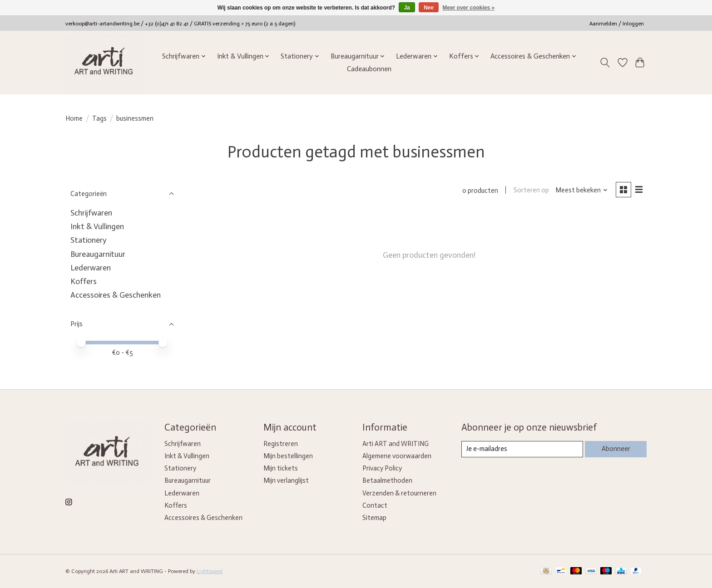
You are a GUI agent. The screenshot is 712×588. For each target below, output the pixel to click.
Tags (99, 118)
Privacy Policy (382, 468)
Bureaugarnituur (98, 254)
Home (74, 118)
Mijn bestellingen (288, 456)
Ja (407, 8)
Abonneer (616, 449)
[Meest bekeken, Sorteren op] (581, 191)
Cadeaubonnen (369, 69)
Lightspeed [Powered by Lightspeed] (210, 571)
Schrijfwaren (91, 213)
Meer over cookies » (469, 8)
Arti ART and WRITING (396, 444)
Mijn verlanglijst (286, 480)
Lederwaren (91, 268)
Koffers (84, 281)
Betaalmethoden (387, 480)
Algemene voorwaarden (397, 456)
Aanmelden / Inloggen (617, 24)
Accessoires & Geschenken (116, 295)
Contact (375, 505)
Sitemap (374, 518)
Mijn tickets (281, 468)
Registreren (281, 444)
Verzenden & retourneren (399, 493)
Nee (429, 8)
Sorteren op (531, 191)
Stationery (89, 240)
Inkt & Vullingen (97, 226)
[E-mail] (522, 449)
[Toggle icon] (605, 63)
